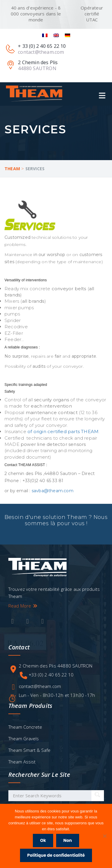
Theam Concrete (25, 727)
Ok (43, 840)
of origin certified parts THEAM (63, 431)
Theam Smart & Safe (29, 750)
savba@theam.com (53, 491)
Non (68, 840)
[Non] (105, 836)
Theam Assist (22, 762)
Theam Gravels (24, 738)
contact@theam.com (40, 686)
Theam (12, 169)
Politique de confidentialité (56, 855)
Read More (23, 606)
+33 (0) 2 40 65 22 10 (51, 675)
